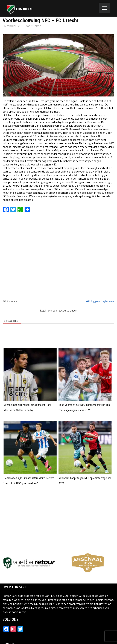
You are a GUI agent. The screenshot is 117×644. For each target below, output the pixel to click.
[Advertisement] (58, 248)
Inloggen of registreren (100, 301)
